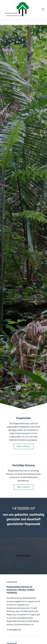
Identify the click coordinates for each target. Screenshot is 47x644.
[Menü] (43, 9)
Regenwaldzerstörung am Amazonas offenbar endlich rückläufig (21, 590)
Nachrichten (12, 582)
